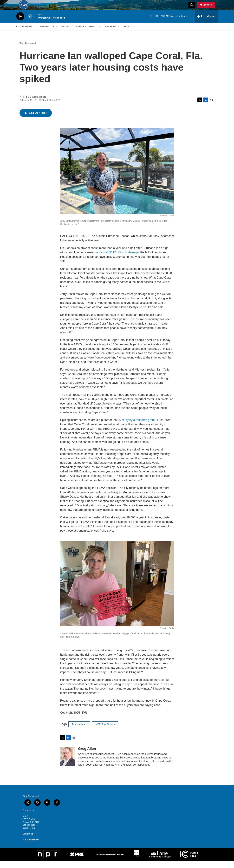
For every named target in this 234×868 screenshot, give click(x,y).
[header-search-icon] (193, 9)
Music (93, 34)
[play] (20, 24)
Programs (47, 34)
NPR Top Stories (105, 731)
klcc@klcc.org (29, 835)
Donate (209, 9)
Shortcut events (74, 34)
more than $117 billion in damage (117, 260)
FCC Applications (31, 847)
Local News (24, 34)
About (128, 34)
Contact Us (28, 841)
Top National (28, 51)
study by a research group (138, 427)
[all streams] (206, 24)
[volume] (30, 24)
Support (110, 34)
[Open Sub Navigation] (35, 34)
